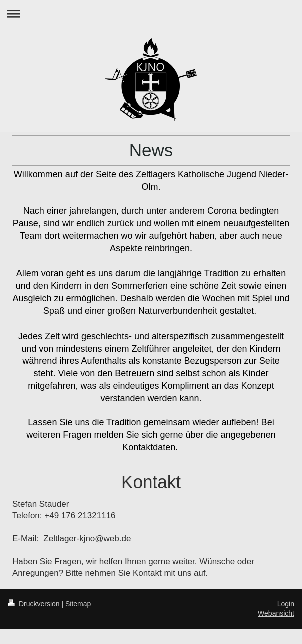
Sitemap (78, 604)
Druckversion (34, 604)
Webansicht (276, 613)
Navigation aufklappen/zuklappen (151, 13)
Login (286, 604)
